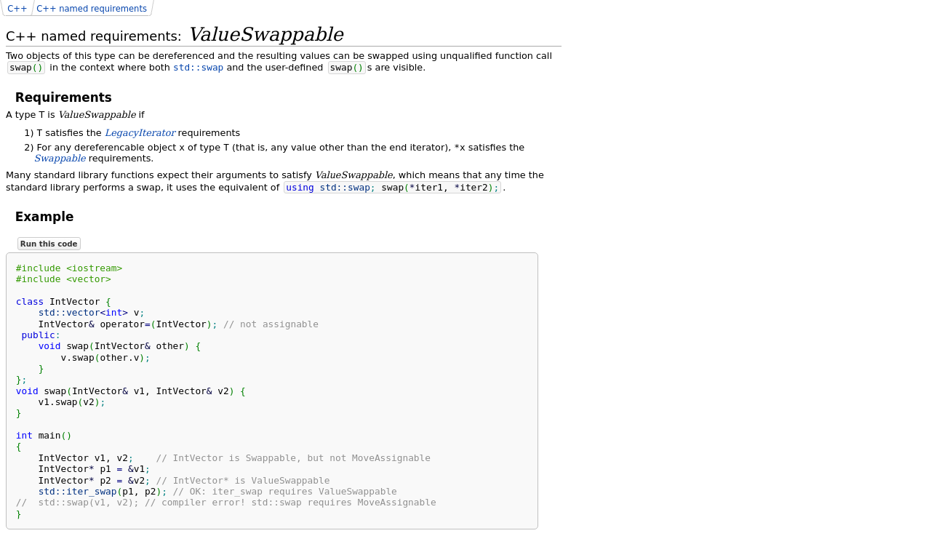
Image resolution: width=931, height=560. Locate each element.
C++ (17, 9)
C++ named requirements (92, 9)
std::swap (198, 67)
